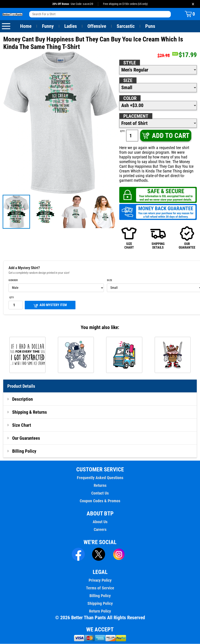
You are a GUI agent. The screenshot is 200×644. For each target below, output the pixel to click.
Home (26, 26)
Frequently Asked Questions (100, 478)
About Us (100, 522)
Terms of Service (100, 588)
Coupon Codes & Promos (100, 501)
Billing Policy (24, 451)
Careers (100, 530)
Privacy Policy (100, 580)
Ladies (70, 26)
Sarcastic (126, 26)
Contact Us (100, 493)
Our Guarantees (26, 438)
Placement (136, 116)
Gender (13, 280)
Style (130, 63)
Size (128, 81)
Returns (100, 486)
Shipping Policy (100, 604)
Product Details (21, 386)
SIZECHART (129, 238)
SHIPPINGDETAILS (158, 238)
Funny (48, 26)
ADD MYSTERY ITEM (50, 306)
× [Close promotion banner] (193, 4)
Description (23, 399)
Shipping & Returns (30, 412)
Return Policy (100, 611)
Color (130, 98)
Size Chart (22, 425)
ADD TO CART (165, 136)
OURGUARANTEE (187, 238)
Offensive (97, 26)
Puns (150, 26)
